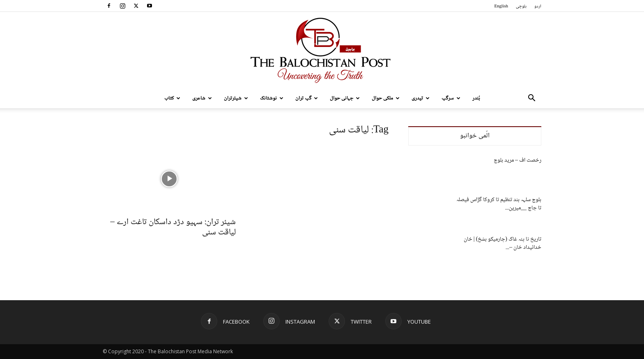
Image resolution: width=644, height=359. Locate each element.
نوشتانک (272, 98)
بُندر (476, 98)
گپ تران (307, 98)
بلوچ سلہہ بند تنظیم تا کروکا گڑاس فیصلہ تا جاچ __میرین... (499, 204)
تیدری (421, 98)
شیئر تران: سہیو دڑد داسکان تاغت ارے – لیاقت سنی (173, 227)
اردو (538, 6)
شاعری (202, 98)
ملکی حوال (386, 98)
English (501, 6)
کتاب (172, 98)
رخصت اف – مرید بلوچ (517, 160)
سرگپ (451, 98)
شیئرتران (236, 98)
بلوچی (521, 6)
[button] (531, 99)
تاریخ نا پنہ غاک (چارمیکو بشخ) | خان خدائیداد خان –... (503, 243)
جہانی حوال (345, 98)
